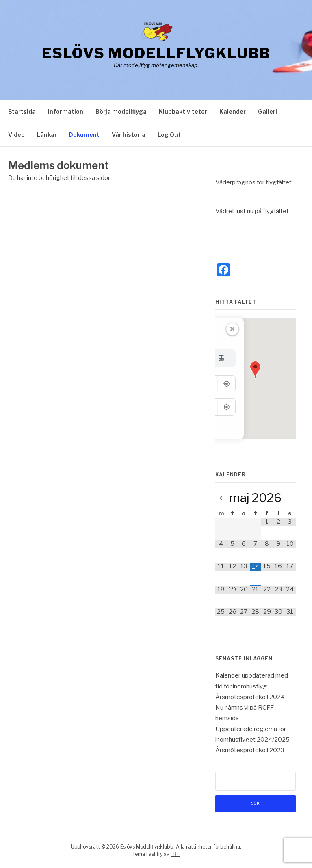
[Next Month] (290, 499)
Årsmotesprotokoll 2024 (250, 697)
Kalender (233, 111)
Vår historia (129, 135)
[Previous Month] (221, 499)
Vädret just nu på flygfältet (252, 211)
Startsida (22, 111)
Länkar (47, 135)
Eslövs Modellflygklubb (156, 53)
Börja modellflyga (121, 111)
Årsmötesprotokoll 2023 (250, 750)
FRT (175, 854)
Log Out (169, 135)
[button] (255, 370)
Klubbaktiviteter (183, 111)
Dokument (84, 135)
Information (66, 111)
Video (16, 135)
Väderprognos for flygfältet (253, 182)
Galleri (268, 111)
